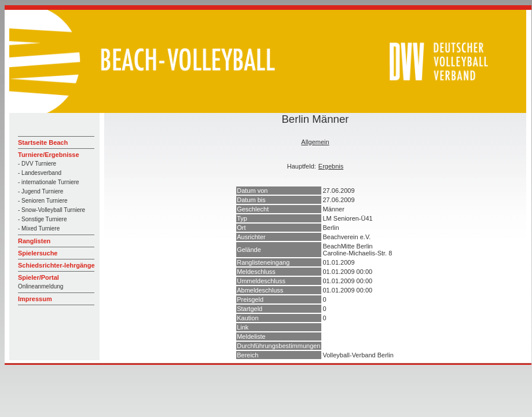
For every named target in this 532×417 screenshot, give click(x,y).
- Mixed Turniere (39, 228)
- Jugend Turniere (41, 191)
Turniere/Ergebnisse (49, 155)
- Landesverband (40, 173)
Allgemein (315, 142)
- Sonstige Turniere (43, 219)
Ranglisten (34, 241)
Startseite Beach (43, 142)
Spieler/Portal (38, 277)
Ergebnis (331, 166)
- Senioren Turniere (43, 201)
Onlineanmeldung (41, 286)
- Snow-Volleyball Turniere (52, 210)
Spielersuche (38, 253)
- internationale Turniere (49, 182)
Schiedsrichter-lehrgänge (56, 265)
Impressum (35, 299)
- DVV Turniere (37, 164)
